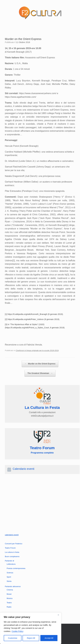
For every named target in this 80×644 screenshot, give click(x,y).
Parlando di (9, 561)
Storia (9, 581)
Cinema (10, 590)
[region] (31, 628)
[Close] (58, 615)
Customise (13, 638)
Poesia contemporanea (16, 568)
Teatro (9, 603)
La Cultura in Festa (42, 408)
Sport (9, 577)
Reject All (31, 638)
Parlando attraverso (13, 586)
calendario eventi (12, 535)
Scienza (10, 573)
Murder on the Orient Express (40, 364)
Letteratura (11, 564)
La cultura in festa (12, 552)
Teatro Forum (10, 548)
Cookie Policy (17, 631)
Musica (10, 598)
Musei (9, 594)
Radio (9, 607)
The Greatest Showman (40, 373)
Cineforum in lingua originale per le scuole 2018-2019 (37, 350)
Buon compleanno (12, 556)
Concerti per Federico (14, 544)
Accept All (49, 638)
